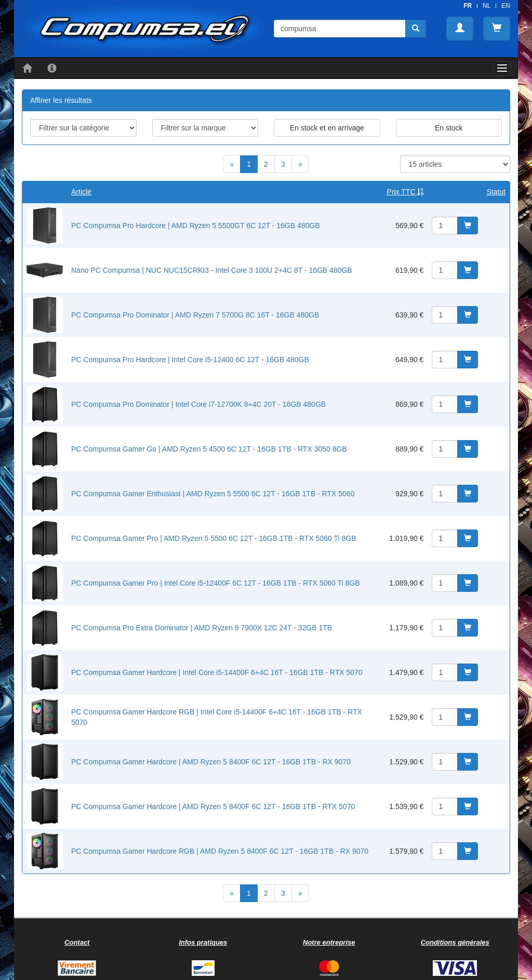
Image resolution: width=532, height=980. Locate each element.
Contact (77, 942)
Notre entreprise (329, 942)
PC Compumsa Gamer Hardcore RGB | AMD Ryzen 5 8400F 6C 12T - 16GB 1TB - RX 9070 (220, 851)
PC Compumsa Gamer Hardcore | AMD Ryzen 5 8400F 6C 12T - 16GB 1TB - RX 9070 (211, 762)
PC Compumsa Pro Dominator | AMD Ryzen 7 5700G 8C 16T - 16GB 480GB (195, 315)
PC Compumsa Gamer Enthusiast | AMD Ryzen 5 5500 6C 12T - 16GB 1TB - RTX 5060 (213, 494)
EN (506, 6)
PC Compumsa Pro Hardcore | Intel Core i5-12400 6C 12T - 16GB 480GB (190, 360)
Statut (496, 192)
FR (468, 6)
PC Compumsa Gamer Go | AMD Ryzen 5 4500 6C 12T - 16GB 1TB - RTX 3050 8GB (209, 449)
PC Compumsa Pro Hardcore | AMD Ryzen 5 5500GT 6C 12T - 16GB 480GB (196, 226)
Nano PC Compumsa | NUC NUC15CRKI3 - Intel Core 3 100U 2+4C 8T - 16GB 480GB (212, 270)
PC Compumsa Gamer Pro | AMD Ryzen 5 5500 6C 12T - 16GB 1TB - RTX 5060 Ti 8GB (214, 538)
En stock (449, 128)
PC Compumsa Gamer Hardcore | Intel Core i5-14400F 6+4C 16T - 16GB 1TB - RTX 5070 (217, 672)
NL (487, 6)
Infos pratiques (203, 942)
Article (81, 192)
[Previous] (232, 164)
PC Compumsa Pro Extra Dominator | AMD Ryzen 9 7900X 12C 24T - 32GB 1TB (202, 628)
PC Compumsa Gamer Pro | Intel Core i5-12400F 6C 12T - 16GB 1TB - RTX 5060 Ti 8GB (216, 583)
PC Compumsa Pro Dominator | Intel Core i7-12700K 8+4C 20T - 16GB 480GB (198, 404)
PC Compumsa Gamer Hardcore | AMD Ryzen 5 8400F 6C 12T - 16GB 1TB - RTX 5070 (213, 806)
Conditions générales (455, 942)
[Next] (300, 164)
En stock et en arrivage (327, 128)
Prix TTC (405, 192)
